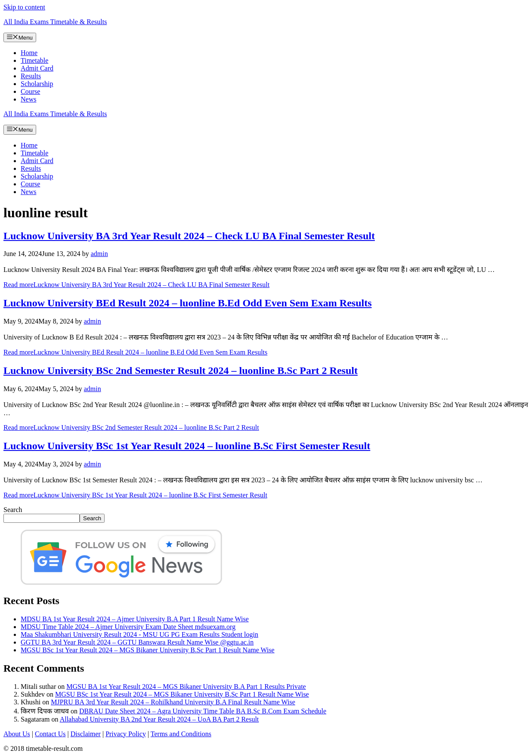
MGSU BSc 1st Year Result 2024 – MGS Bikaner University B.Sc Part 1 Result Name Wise (148, 650)
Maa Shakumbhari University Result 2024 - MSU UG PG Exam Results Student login (139, 634)
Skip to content (24, 7)
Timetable (34, 60)
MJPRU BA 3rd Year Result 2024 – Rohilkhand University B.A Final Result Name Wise (173, 702)
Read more (136, 285)
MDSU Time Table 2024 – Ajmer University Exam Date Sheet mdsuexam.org (128, 627)
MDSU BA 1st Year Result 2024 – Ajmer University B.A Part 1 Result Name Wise (135, 619)
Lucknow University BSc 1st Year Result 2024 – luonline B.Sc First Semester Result (187, 446)
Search (13, 510)
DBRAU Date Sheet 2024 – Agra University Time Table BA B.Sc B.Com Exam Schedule (203, 711)
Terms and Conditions (181, 734)
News (28, 99)
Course (30, 91)
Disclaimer (86, 734)
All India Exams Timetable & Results (55, 22)
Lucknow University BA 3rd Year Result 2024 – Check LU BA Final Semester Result (189, 236)
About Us (17, 734)
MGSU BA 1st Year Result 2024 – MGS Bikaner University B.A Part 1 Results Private (186, 687)
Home (29, 53)
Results (31, 76)
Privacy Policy (126, 734)
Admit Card (37, 68)
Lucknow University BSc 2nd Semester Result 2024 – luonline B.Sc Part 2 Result (181, 370)
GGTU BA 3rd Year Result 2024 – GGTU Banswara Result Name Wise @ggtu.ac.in (137, 642)
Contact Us (50, 734)
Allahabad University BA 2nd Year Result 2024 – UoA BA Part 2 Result (159, 719)
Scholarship (37, 84)
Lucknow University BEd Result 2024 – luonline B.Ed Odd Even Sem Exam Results (187, 303)
